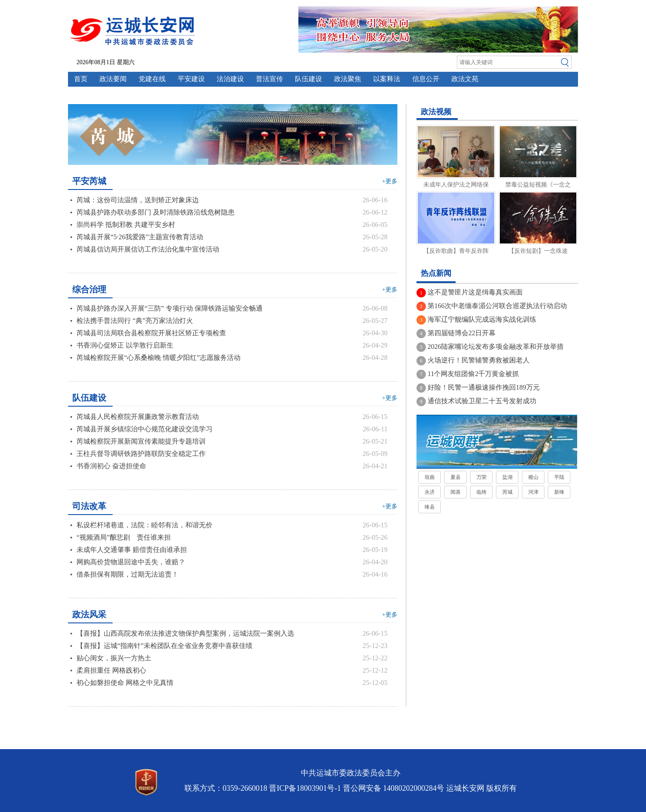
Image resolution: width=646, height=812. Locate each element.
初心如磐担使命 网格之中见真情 (125, 683)
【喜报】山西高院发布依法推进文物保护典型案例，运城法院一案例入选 (185, 633)
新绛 (559, 492)
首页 (81, 79)
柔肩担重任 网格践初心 (111, 670)
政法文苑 (465, 79)
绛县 (430, 507)
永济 (430, 492)
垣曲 (430, 477)
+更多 (390, 181)
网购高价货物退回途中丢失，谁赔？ (131, 562)
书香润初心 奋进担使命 (111, 466)
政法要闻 (113, 79)
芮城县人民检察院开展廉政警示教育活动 (138, 417)
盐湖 (507, 477)
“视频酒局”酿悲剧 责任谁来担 (124, 537)
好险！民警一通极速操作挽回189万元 (484, 387)
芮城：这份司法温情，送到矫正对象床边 (138, 200)
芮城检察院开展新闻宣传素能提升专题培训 (141, 441)
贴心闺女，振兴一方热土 (114, 658)
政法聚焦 (348, 79)
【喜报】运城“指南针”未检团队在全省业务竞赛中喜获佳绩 (164, 646)
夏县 (456, 477)
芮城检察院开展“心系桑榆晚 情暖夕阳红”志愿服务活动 (159, 358)
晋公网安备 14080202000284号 (394, 788)
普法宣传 (269, 79)
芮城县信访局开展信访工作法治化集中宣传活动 (148, 249)
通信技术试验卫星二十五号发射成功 (482, 401)
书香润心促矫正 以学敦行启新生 (125, 345)
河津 (533, 492)
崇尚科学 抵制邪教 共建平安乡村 (126, 225)
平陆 (559, 477)
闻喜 (456, 492)
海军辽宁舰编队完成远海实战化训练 (482, 319)
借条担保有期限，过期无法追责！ (127, 574)
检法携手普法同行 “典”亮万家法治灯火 (135, 321)
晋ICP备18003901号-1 (305, 788)
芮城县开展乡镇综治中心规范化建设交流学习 (144, 429)
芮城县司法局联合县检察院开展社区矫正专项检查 (151, 333)
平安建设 (191, 79)
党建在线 (152, 79)
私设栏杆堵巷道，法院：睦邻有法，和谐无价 (144, 525)
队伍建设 (309, 79)
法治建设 (230, 79)
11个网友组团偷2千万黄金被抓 (473, 374)
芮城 (507, 492)
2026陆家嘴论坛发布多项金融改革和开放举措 (496, 347)
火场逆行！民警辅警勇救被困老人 (479, 360)
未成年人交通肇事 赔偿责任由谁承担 (132, 550)
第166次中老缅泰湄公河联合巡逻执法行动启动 (497, 306)
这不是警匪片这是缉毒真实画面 (475, 292)
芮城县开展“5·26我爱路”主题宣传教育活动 (140, 237)
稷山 (533, 477)
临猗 (482, 492)
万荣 (482, 477)
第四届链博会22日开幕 (462, 333)
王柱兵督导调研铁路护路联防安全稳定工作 (141, 454)
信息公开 (426, 79)
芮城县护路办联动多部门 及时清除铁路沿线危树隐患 (156, 212)
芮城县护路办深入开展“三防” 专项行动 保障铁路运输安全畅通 (170, 308)
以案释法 (387, 79)
